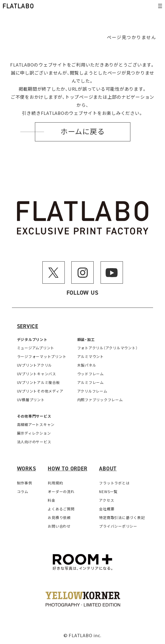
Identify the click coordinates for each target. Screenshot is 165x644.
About (108, 469)
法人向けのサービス (34, 442)
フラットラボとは (114, 483)
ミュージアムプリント (36, 348)
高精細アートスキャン (36, 424)
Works (27, 469)
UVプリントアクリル (35, 365)
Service (28, 326)
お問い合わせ (59, 526)
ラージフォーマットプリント (42, 356)
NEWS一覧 (108, 491)
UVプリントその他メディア (40, 391)
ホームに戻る (83, 132)
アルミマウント (91, 356)
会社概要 (107, 509)
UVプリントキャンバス (37, 374)
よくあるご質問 (61, 509)
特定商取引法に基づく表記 (122, 517)
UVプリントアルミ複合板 (38, 382)
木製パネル (87, 365)
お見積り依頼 (59, 517)
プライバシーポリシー (118, 526)
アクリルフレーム (92, 391)
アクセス (107, 500)
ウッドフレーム (91, 374)
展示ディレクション (34, 433)
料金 (52, 500)
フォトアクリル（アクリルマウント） (108, 348)
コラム (23, 491)
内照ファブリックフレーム (100, 400)
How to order (67, 469)
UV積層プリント (31, 400)
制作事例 (25, 483)
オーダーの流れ (61, 491)
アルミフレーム (91, 382)
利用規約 (55, 483)
